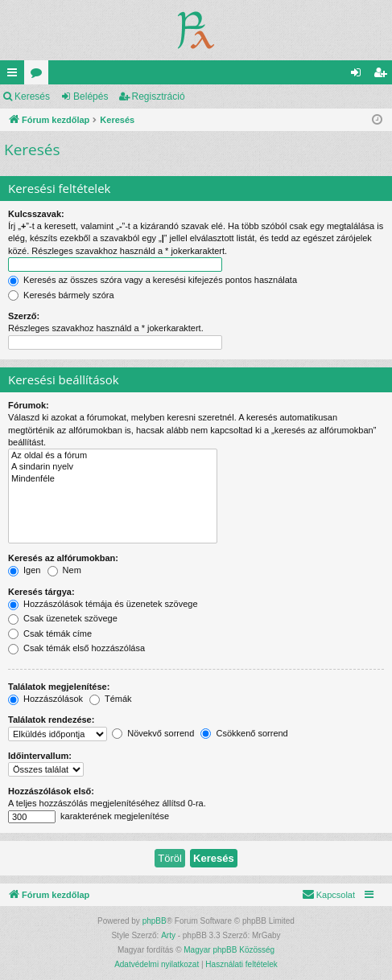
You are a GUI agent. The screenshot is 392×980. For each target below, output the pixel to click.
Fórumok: (29, 405)
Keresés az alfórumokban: (63, 558)
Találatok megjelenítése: (59, 687)
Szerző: (24, 316)
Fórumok (39, 76)
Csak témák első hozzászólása (76, 648)
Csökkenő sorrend (244, 733)
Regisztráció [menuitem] (384, 76)
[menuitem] (328, 895)
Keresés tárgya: (41, 592)
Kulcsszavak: (36, 214)
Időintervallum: (40, 756)
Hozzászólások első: (51, 791)
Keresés (32, 96)
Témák (110, 699)
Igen (24, 570)
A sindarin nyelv (113, 467)
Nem (64, 570)
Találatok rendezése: (51, 720)
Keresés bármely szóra (61, 295)
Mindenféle (113, 479)
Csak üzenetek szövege (63, 618)
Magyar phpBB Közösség (229, 950)
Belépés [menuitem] (359, 76)
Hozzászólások (45, 699)
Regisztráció (159, 96)
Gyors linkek (15, 76)
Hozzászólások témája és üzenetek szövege (103, 604)
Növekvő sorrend (153, 733)
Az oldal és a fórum (113, 456)
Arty (168, 935)
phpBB (155, 921)
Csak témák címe (50, 634)
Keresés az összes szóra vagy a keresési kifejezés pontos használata (153, 280)
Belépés (91, 96)
